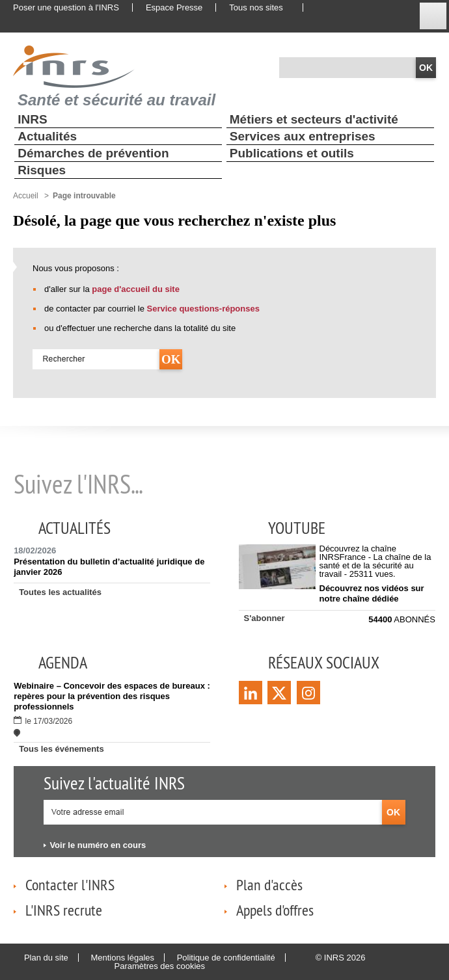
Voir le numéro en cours (98, 845)
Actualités (47, 136)
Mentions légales (122, 958)
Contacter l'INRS (70, 884)
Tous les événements (61, 749)
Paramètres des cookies (160, 966)
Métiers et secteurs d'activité (314, 119)
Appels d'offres (275, 910)
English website (325, 8)
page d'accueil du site (136, 289)
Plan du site (46, 958)
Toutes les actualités (60, 592)
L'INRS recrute (64, 910)
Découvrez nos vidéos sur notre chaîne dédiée (372, 593)
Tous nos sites (256, 7)
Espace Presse (174, 7)
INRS (32, 119)
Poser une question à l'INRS (66, 7)
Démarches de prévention (93, 153)
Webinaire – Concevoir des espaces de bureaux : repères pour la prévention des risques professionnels (112, 696)
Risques (42, 170)
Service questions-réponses (203, 309)
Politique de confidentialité (226, 958)
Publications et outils (292, 153)
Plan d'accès (269, 884)
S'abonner (265, 618)
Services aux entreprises (303, 136)
